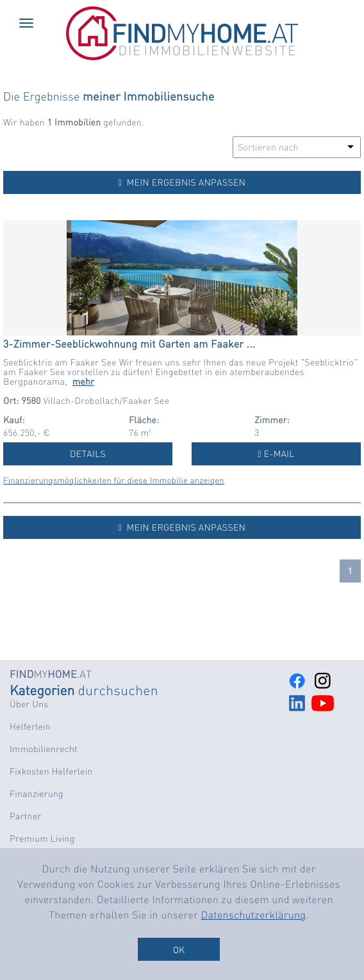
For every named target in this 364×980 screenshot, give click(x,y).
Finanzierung (37, 794)
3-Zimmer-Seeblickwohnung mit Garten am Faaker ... (129, 343)
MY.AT (51, 674)
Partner (25, 816)
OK (179, 949)
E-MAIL (277, 454)
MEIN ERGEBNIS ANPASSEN (182, 182)
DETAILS (88, 454)
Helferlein (30, 727)
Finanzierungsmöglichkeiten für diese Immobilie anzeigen (114, 480)
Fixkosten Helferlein (51, 771)
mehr (83, 382)
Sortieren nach (268, 147)
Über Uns (29, 704)
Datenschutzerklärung (254, 914)
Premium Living (42, 839)
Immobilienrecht (44, 749)
